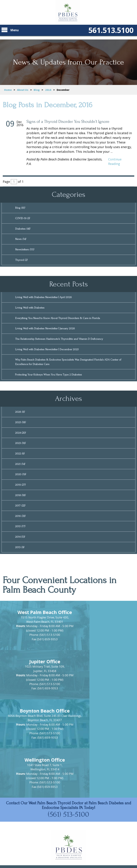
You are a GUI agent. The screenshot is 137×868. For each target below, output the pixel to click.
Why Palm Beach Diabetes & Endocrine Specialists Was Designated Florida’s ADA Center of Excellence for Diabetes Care (73, 369)
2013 (20, 562)
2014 (20, 551)
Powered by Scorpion (69, 859)
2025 (20, 431)
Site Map (55, 843)
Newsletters (25, 252)
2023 (21, 453)
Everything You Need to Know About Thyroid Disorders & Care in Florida (62, 323)
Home (8, 90)
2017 (20, 518)
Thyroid (22, 263)
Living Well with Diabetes (31, 312)
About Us (23, 90)
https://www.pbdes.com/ (69, 834)
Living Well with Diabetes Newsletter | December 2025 (50, 355)
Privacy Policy (78, 843)
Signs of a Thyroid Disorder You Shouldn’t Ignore (68, 122)
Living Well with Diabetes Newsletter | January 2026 (48, 334)
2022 (20, 464)
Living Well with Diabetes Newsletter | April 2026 (46, 301)
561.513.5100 (106, 33)
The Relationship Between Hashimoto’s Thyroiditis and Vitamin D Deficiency (65, 345)
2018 (20, 508)
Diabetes (23, 230)
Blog (37, 90)
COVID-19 (23, 219)
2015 (20, 540)
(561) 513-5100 (68, 742)
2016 (48, 90)
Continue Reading (115, 162)
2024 (21, 442)
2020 (21, 486)
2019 (20, 497)
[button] (68, 800)
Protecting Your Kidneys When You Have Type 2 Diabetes (52, 382)
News (21, 241)
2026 (20, 420)
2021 (20, 475)
